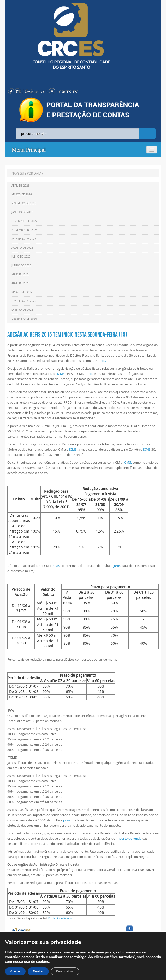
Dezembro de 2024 (24, 319)
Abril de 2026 (20, 186)
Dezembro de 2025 (24, 221)
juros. (102, 361)
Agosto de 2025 (22, 248)
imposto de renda (129, 838)
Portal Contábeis (60, 918)
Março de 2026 (22, 195)
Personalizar (65, 971)
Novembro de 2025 (25, 230)
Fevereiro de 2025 (24, 301)
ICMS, (61, 374)
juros (90, 374)
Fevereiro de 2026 (24, 203)
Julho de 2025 (21, 257)
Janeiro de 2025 (22, 310)
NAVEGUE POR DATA (26, 173)
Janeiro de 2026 (22, 212)
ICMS (147, 449)
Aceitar (15, 971)
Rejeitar (38, 971)
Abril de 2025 (20, 283)
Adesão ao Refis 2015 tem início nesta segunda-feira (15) (67, 334)
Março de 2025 (22, 292)
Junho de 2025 (21, 265)
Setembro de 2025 (24, 239)
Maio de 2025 (20, 274)
